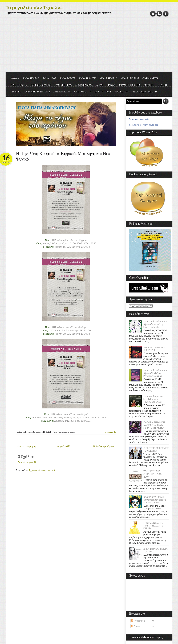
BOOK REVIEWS (31, 78)
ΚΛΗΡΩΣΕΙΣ (80, 92)
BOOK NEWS (49, 78)
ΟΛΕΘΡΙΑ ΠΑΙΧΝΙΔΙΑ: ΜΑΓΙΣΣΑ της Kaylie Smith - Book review (155, 425)
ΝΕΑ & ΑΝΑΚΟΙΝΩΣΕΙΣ (145, 92)
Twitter (153, 14)
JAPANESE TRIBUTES (130, 85)
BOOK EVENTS (67, 78)
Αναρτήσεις (138, 621)
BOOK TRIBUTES (87, 78)
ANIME (100, 85)
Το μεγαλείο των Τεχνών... (34, 7)
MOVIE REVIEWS (109, 78)
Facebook (166, 14)
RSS (159, 14)
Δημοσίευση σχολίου (28, 462)
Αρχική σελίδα (64, 446)
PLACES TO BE (122, 92)
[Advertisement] (89, 46)
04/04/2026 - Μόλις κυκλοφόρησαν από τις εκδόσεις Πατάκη (155, 500)
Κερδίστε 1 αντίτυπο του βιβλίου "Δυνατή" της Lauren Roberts (155, 324)
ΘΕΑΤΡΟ (162, 85)
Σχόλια (136, 626)
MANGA (111, 85)
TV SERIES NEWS (63, 85)
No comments (110, 432)
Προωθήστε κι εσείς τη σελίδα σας (144, 125)
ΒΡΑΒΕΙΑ (16, 92)
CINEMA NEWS (150, 78)
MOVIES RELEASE (130, 78)
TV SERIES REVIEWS (41, 85)
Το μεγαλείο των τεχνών (139, 119)
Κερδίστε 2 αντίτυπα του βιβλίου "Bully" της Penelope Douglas (155, 373)
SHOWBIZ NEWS (84, 85)
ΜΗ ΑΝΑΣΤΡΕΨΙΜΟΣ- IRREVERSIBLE (155, 349)
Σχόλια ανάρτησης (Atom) (42, 470)
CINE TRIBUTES (19, 85)
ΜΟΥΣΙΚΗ (149, 85)
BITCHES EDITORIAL (101, 92)
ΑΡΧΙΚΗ (15, 78)
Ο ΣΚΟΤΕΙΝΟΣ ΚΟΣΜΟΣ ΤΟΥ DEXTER (156, 449)
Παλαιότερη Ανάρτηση (104, 446)
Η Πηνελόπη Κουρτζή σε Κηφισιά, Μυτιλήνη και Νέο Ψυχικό (63, 156)
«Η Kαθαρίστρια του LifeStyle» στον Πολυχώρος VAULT (153, 399)
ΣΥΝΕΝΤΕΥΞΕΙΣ (62, 92)
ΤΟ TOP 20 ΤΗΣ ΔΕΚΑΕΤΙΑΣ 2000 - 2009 (153, 474)
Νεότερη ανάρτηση (26, 446)
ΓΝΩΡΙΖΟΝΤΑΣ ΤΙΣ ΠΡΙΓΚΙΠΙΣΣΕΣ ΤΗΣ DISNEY (153, 526)
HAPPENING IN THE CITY (37, 92)
